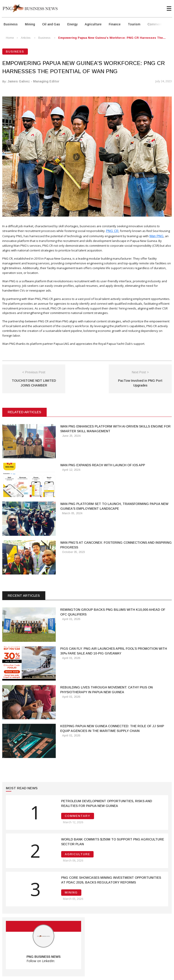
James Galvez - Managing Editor (33, 81)
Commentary (157, 24)
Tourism (134, 24)
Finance (115, 24)
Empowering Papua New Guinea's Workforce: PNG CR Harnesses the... (112, 38)
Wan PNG (156, 236)
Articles (26, 38)
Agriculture (93, 24)
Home (10, 38)
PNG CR (112, 231)
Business (11, 24)
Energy (72, 24)
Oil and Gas (51, 24)
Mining (30, 24)
